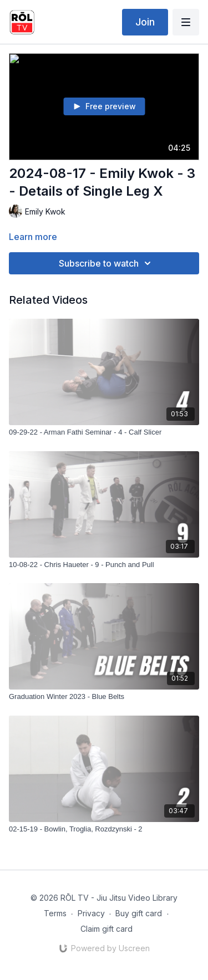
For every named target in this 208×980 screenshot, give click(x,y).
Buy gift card (139, 913)
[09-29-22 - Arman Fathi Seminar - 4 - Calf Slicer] (104, 432)
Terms (55, 913)
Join (145, 22)
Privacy (91, 913)
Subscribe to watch (106, 263)
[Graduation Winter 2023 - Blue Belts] (104, 697)
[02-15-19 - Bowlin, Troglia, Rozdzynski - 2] (104, 829)
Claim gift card (106, 929)
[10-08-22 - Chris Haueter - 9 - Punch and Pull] (104, 565)
